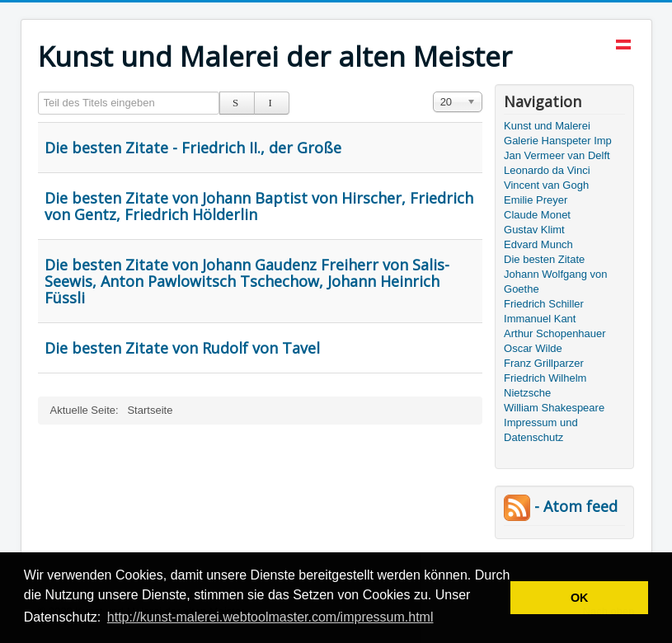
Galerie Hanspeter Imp (558, 141)
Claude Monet (537, 215)
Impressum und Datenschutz (541, 430)
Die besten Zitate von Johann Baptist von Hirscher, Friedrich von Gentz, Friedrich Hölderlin (259, 206)
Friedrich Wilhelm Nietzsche (545, 385)
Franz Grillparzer (544, 363)
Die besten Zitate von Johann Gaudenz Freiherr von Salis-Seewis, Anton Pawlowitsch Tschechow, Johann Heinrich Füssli (247, 281)
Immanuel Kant (540, 319)
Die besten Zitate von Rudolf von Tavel (182, 348)
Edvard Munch (538, 244)
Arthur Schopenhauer (555, 333)
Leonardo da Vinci (547, 170)
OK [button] (580, 598)
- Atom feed (561, 506)
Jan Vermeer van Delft (557, 155)
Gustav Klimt (534, 230)
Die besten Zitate (544, 259)
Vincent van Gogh (546, 185)
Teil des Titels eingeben (38, 92)
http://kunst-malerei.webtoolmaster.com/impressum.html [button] (270, 617)
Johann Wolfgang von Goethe (556, 282)
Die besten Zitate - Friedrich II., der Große (193, 148)
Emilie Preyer (536, 200)
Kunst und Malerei (547, 126)
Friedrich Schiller (544, 304)
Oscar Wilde (533, 348)
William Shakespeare (554, 408)
